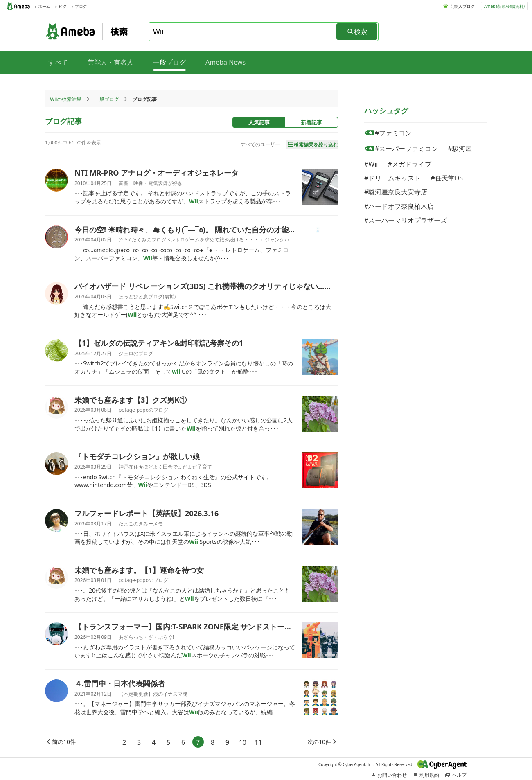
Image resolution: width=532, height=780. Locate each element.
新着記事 (311, 122)
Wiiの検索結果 (66, 99)
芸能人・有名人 (110, 62)
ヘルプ (456, 775)
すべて (58, 62)
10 (243, 742)
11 (258, 742)
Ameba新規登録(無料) (504, 6)
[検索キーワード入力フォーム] (243, 32)
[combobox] (243, 32)
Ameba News (225, 62)
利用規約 (426, 775)
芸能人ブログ (462, 6)
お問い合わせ (389, 775)
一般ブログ (107, 99)
